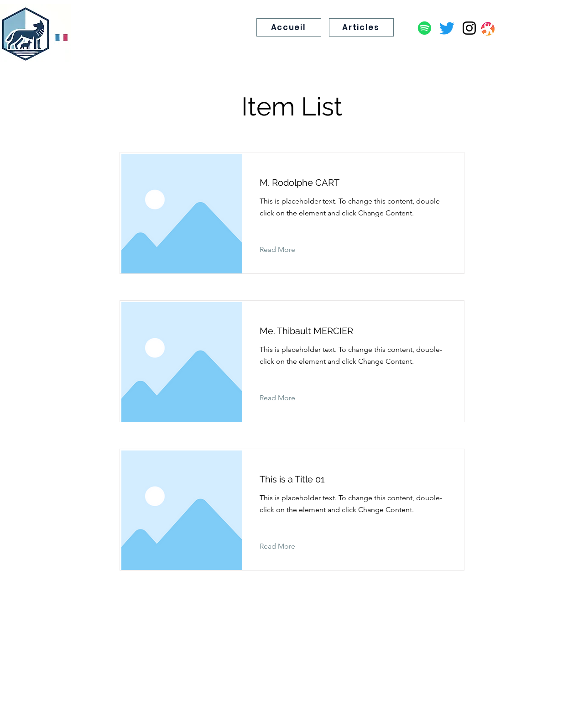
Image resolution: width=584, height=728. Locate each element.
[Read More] (284, 250)
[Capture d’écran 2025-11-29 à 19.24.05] (487, 28)
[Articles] (361, 27)
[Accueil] (289, 27)
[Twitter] (447, 28)
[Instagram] (469, 28)
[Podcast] (425, 28)
